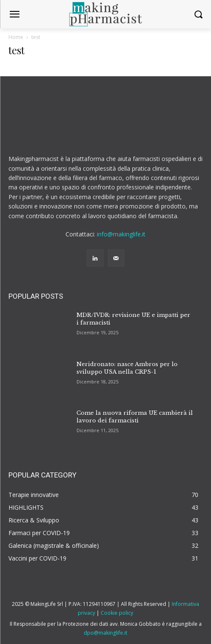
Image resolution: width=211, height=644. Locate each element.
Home (16, 37)
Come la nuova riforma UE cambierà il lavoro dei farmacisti (135, 417)
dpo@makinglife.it (105, 633)
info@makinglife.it (121, 234)
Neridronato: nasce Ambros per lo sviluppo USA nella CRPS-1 (127, 368)
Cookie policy (117, 613)
